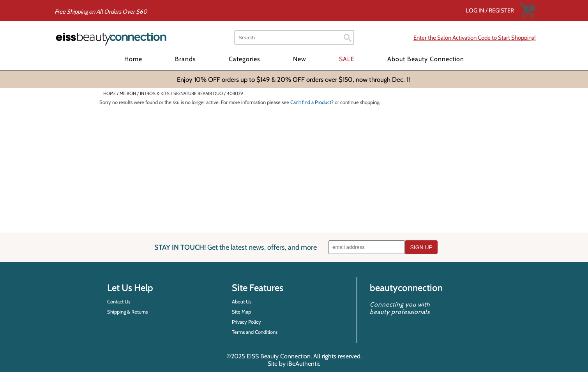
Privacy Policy (246, 322)
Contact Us (119, 301)
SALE (347, 59)
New (300, 59)
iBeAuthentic (304, 364)
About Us (242, 301)
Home (133, 59)
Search (348, 38)
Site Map (241, 312)
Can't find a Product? (312, 102)
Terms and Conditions (255, 332)
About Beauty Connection (426, 59)
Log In (476, 11)
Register (501, 11)
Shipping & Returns (127, 312)
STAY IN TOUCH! (236, 247)
